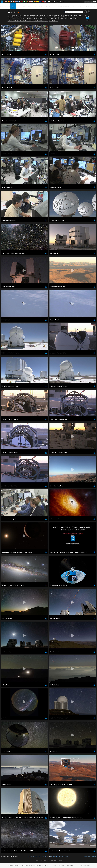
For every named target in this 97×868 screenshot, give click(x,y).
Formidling (65, 6)
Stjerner (45, 21)
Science (87, 2)
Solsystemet (28, 21)
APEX (24, 16)
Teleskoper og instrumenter (37, 6)
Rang (88, 18)
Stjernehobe (37, 21)
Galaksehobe (38, 18)
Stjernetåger (53, 18)
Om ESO (2, 6)
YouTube (4, 224)
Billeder (8, 6)
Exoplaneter (78, 16)
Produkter (72, 6)
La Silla (46, 18)
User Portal (93, 2)
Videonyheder (53, 21)
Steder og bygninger (71, 18)
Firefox (7, 260)
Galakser (30, 18)
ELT (56, 16)
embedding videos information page (23, 228)
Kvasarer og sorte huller (16, 21)
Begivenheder (57, 6)
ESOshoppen (25, 6)
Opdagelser (49, 6)
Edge (7, 258)
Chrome (7, 256)
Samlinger (42, 16)
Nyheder (19, 6)
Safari (7, 261)
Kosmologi (50, 16)
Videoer (13, 7)
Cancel (14, 287)
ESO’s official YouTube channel (41, 224)
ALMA (20, 16)
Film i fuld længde (13, 18)
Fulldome (23, 18)
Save (6, 287)
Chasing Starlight (33, 16)
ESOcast (61, 16)
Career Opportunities (90, 6)
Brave (7, 255)
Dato (88, 20)
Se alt (10, 16)
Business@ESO (80, 6)
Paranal (61, 18)
